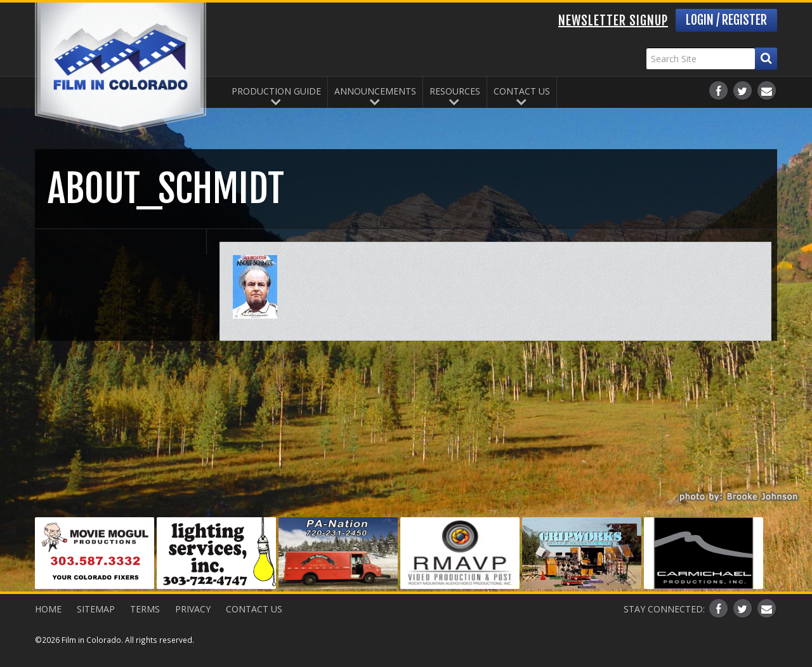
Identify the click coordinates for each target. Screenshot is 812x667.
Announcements (375, 91)
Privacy (193, 609)
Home (48, 609)
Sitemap (96, 609)
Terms (145, 609)
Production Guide (276, 91)
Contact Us (522, 91)
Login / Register (726, 20)
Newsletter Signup (613, 21)
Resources (455, 91)
